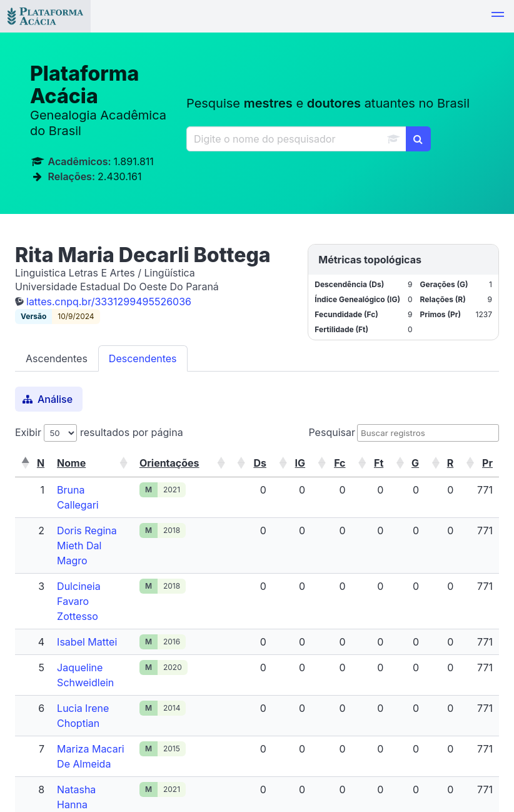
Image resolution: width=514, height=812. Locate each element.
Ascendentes (57, 358)
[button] (498, 16)
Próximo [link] (416, 758)
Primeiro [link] (268, 758)
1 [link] (372, 758)
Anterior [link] (329, 758)
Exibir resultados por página (99, 432)
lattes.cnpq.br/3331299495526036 (109, 302)
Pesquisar (332, 432)
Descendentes (143, 358)
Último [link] (473, 758)
